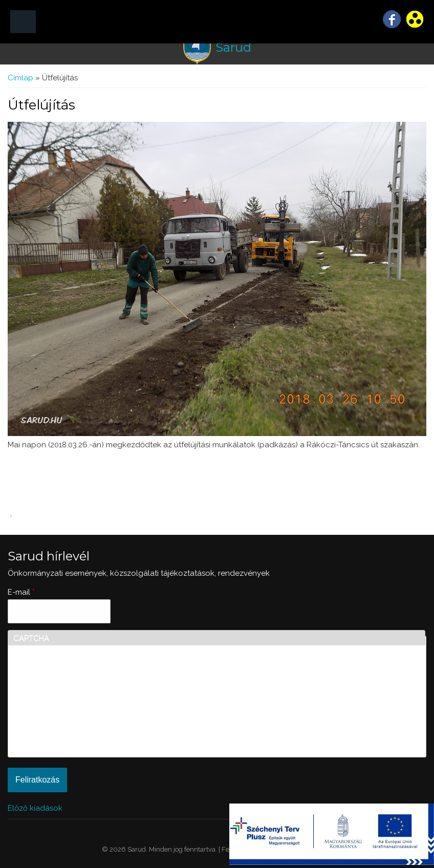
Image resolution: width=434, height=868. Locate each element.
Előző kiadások (35, 808)
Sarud (233, 47)
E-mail (21, 592)
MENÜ (23, 22)
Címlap (20, 78)
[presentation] (55, 715)
